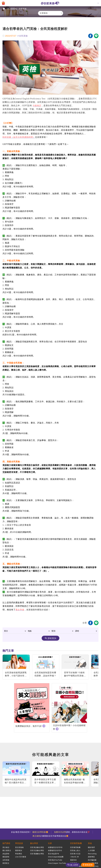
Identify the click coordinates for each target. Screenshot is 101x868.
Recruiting (92, 854)
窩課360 (73, 860)
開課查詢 (19, 850)
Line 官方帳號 (21, 857)
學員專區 (19, 854)
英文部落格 (12, 9)
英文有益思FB (53, 854)
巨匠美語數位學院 (37, 847)
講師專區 (91, 857)
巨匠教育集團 (76, 843)
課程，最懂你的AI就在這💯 (72, 832)
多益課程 (6, 854)
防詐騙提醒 (92, 860)
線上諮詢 (74, 865)
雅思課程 (6, 857)
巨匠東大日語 (75, 854)
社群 (50, 843)
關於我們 (91, 847)
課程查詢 (52, 638)
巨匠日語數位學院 (37, 850)
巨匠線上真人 (75, 850)
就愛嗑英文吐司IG (55, 850)
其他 (90, 843)
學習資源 (19, 843)
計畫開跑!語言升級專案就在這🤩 (50, 836)
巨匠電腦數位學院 (37, 854)
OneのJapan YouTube (57, 863)
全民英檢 (23, 9)
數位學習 (34, 843)
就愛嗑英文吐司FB (55, 847)
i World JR (75, 857)
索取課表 (89, 865)
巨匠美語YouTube (55, 860)
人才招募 (91, 850)
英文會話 (6, 847)
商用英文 (6, 863)
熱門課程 (6, 843)
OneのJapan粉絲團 (56, 857)
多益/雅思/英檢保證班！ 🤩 (30, 832)
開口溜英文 (7, 850)
